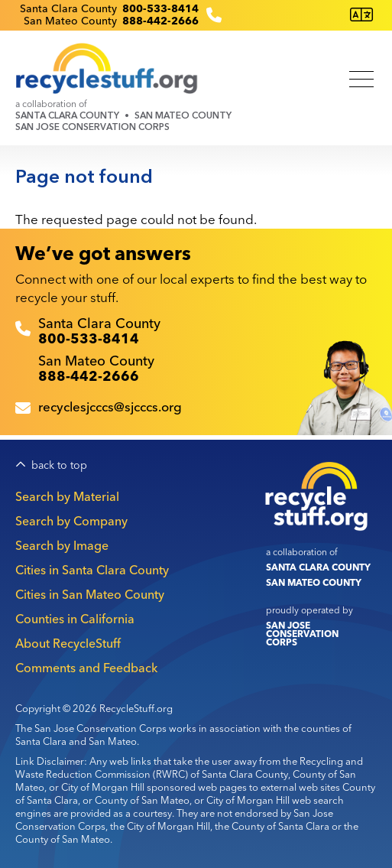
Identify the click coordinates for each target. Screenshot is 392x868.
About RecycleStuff (68, 643)
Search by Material (67, 496)
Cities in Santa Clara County (92, 570)
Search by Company (71, 521)
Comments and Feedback (86, 668)
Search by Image (62, 545)
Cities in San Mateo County (90, 594)
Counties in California (75, 619)
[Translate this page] (361, 15)
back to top (59, 465)
